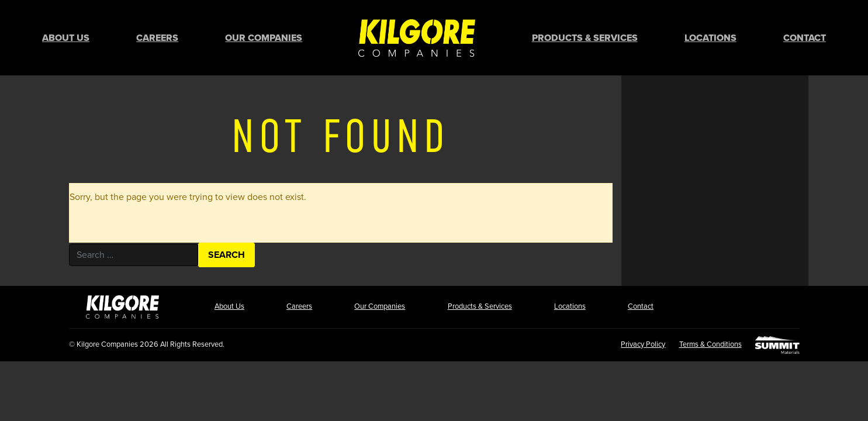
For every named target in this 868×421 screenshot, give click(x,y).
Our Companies (264, 38)
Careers (157, 38)
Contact (805, 38)
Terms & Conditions (710, 344)
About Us (66, 38)
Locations (710, 38)
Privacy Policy (642, 344)
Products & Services (585, 38)
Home (417, 38)
